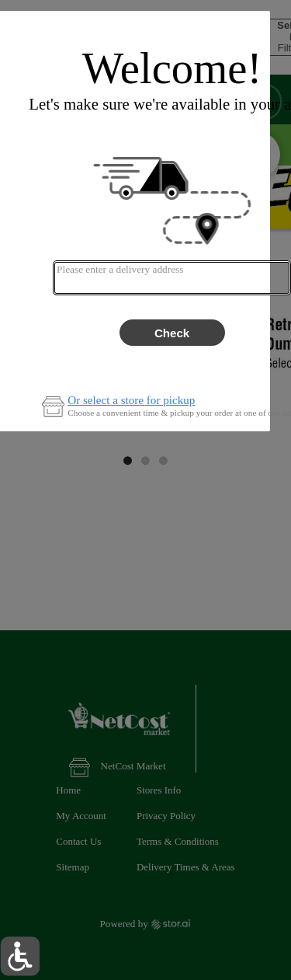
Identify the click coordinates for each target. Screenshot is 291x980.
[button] (20, 956)
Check (172, 333)
